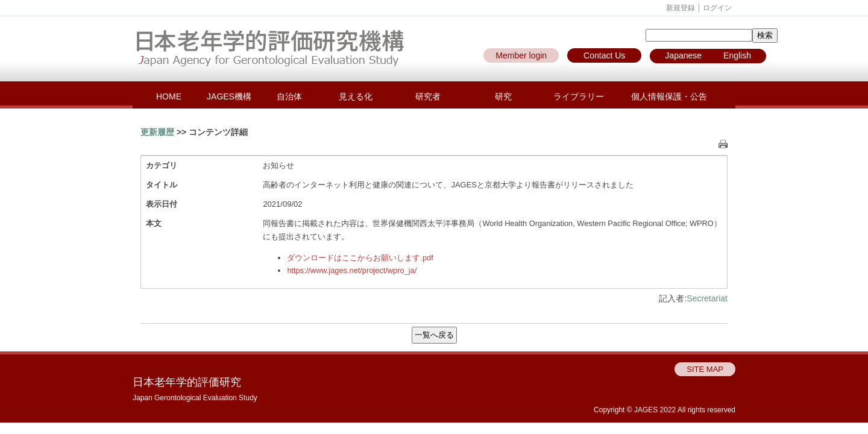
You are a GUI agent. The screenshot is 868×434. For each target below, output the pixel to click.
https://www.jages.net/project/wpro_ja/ (352, 270)
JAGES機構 (229, 96)
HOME (169, 96)
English (737, 55)
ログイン (717, 8)
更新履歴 (157, 132)
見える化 (356, 96)
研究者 (428, 96)
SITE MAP (705, 369)
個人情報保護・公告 (669, 96)
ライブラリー (579, 96)
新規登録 (681, 8)
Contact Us (604, 55)
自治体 (289, 96)
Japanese (683, 55)
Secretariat (707, 298)
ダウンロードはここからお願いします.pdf (360, 258)
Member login (521, 55)
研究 (503, 96)
